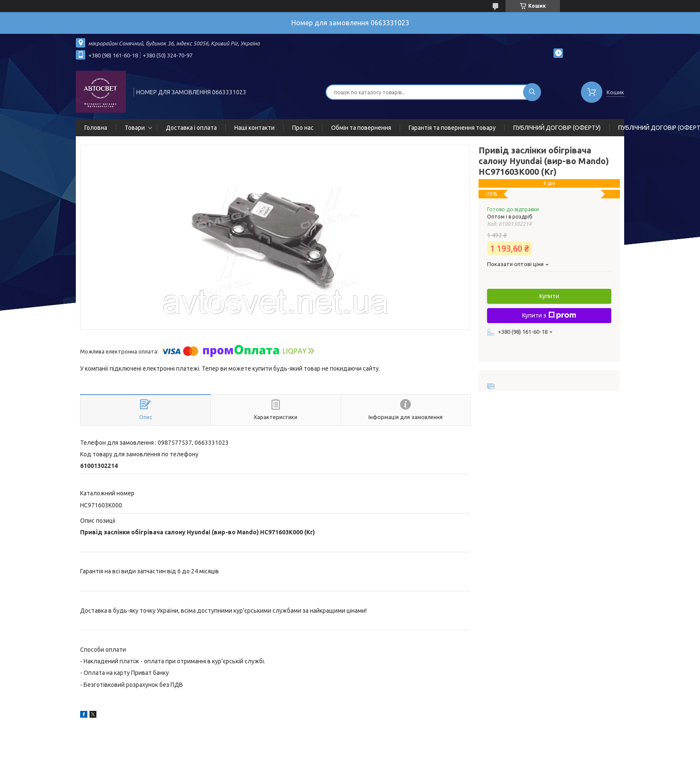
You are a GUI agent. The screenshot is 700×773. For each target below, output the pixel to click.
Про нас (303, 128)
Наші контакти (254, 128)
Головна (96, 128)
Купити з (549, 315)
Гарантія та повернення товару (452, 128)
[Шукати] (532, 92)
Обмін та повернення (361, 128)
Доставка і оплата (191, 128)
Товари (135, 128)
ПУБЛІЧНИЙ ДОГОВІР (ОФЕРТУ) (557, 128)
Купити (549, 296)
